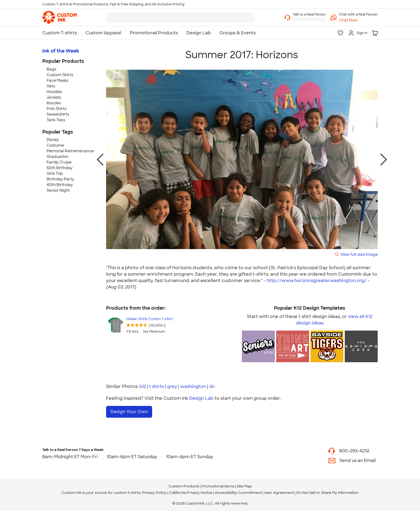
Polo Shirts (57, 109)
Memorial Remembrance (70, 151)
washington (193, 386)
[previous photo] (100, 160)
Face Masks (57, 80)
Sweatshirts (58, 114)
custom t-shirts (127, 493)
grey (172, 386)
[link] (60, 17)
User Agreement (279, 493)
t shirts (157, 386)
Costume (55, 145)
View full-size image (359, 254)
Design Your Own (129, 412)
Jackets (54, 97)
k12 (143, 386)
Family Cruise (59, 162)
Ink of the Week (61, 51)
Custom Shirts (60, 75)
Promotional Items (218, 486)
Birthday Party (60, 179)
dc (212, 386)
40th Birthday (60, 185)
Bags (51, 69)
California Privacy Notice (191, 493)
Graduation (58, 157)
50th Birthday (60, 168)
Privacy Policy (154, 493)
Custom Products (184, 486)
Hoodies (54, 92)
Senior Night (58, 190)
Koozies (54, 103)
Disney (53, 140)
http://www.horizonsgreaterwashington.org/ (317, 281)
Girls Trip (55, 173)
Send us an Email (358, 460)
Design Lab (201, 398)
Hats (51, 86)
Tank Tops (56, 120)
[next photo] (384, 160)
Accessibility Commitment (238, 493)
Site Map (244, 486)
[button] (358, 20)
